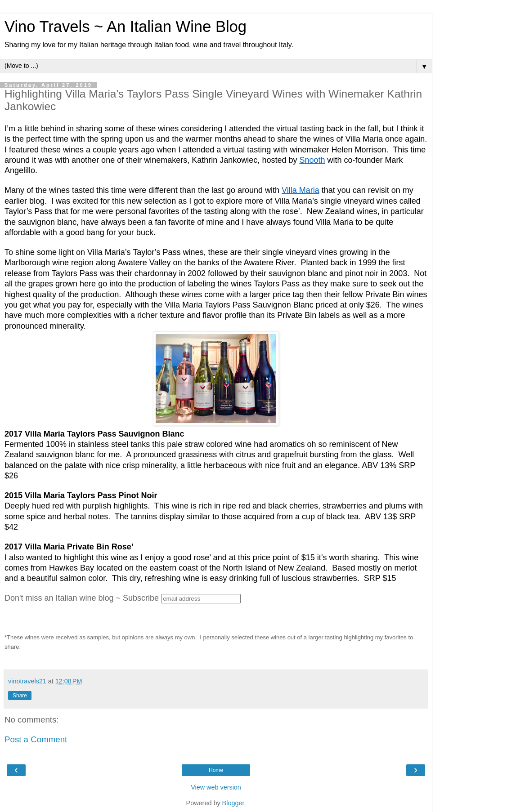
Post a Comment (36, 739)
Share (20, 696)
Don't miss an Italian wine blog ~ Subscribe (82, 598)
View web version (216, 787)
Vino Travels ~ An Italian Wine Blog (126, 27)
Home (216, 770)
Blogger (233, 803)
